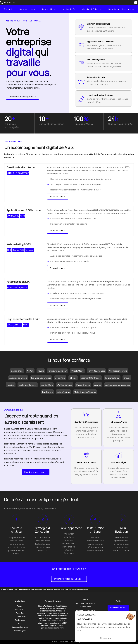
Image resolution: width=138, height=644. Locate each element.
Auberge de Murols (18, 378)
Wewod (98, 385)
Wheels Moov (77, 371)
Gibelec (73, 378)
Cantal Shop (17, 371)
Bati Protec (48, 392)
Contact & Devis (92, 9)
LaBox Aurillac (63, 392)
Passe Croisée (83, 385)
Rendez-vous (20, 620)
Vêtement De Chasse (91, 378)
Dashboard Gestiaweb (122, 9)
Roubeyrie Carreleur (57, 371)
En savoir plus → (58, 196)
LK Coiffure (60, 378)
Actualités (69, 9)
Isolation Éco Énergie (41, 378)
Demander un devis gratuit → (23, 97)
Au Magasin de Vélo (118, 371)
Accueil (8, 9)
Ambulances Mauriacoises (118, 385)
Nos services (27, 9)
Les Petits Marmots (28, 385)
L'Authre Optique (65, 385)
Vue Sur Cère (47, 385)
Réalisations (49, 9)
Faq (20, 624)
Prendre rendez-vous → (36, 472)
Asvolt (41, 371)
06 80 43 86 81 (10, 2)
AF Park (30, 371)
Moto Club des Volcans (85, 392)
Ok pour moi (106, 638)
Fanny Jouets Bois (96, 371)
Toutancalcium (112, 378)
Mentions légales (20, 631)
